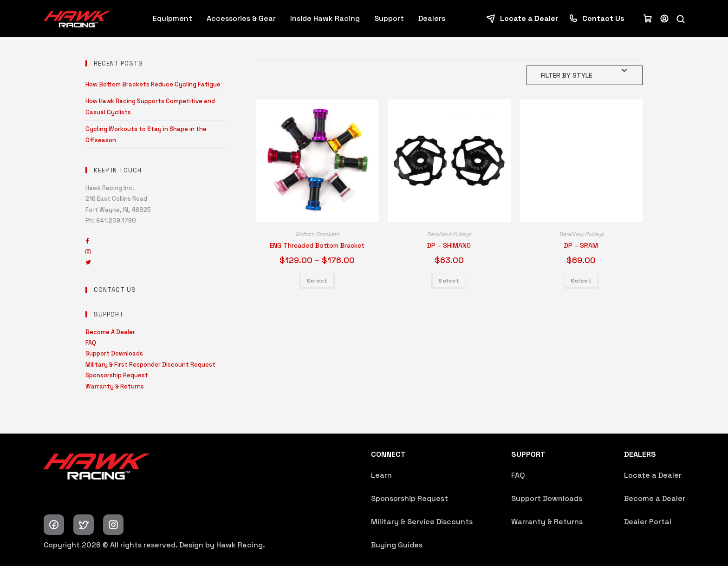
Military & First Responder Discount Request (150, 365)
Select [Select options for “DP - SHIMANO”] (449, 281)
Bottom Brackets (317, 234)
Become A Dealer (110, 332)
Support (389, 19)
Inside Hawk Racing (325, 19)
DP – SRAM (581, 245)
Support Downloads (114, 353)
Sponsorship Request (117, 375)
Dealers (432, 19)
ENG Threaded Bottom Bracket (317, 245)
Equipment (172, 19)
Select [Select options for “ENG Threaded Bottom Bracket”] (317, 281)
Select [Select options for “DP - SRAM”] (581, 281)
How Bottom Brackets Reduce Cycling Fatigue (153, 84)
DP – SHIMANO (449, 245)
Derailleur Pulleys (449, 234)
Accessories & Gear (241, 19)
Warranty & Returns (115, 386)
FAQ (91, 343)
